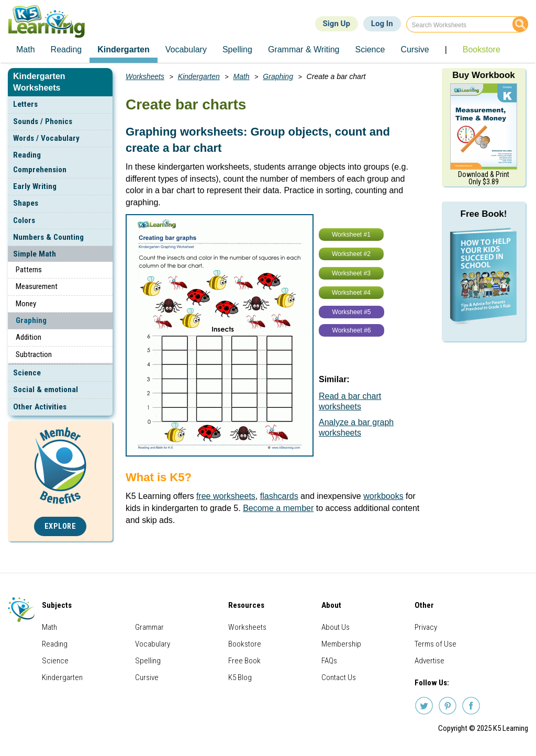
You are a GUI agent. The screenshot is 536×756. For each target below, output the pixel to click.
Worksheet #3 (351, 273)
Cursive (147, 677)
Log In (382, 24)
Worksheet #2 (351, 254)
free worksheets (226, 496)
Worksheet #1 (351, 235)
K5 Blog (240, 677)
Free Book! (484, 214)
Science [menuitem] (370, 49)
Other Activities (40, 407)
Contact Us (339, 677)
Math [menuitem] (26, 49)
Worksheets (145, 76)
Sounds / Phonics (43, 121)
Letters (25, 104)
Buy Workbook (484, 75)
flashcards (279, 496)
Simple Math (35, 254)
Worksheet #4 (351, 293)
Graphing (31, 320)
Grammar (149, 627)
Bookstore (245, 644)
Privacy (426, 627)
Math (242, 76)
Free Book (244, 661)
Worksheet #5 (352, 312)
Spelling (148, 661)
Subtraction (34, 354)
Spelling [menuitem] (237, 49)
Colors (24, 220)
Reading (55, 644)
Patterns (29, 270)
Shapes (26, 203)
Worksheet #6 (352, 330)
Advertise (429, 661)
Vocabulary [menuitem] (186, 49)
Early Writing (35, 186)
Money (26, 304)
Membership (341, 644)
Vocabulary (153, 644)
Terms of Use (435, 644)
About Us (336, 627)
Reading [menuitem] (66, 49)
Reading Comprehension (40, 162)
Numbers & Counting (48, 237)
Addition (29, 337)
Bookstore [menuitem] (482, 49)
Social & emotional (46, 390)
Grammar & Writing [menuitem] (304, 49)
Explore (60, 526)
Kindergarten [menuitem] (124, 49)
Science (27, 373)
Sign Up (337, 24)
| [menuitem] (446, 49)
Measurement (37, 286)
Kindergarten (199, 76)
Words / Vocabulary (46, 138)
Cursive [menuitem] (415, 49)
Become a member (278, 508)
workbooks (383, 496)
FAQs (329, 661)
